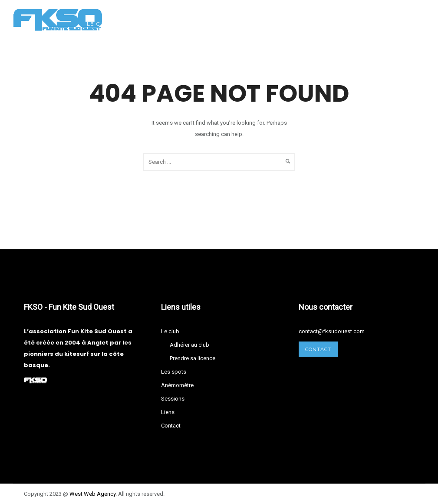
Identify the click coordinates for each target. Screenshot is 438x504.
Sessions (255, 24)
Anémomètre (202, 24)
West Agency (92, 494)
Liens (296, 24)
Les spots (146, 24)
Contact (336, 24)
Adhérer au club (189, 345)
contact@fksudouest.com (332, 331)
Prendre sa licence (193, 358)
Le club (100, 24)
